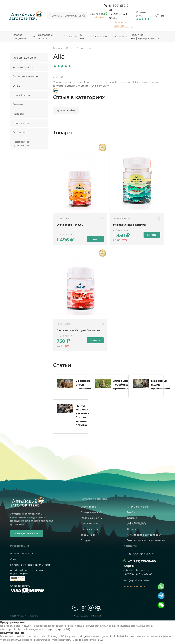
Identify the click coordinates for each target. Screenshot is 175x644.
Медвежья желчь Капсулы (130, 225)
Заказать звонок (120, 24)
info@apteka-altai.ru (136, 580)
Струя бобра (88, 507)
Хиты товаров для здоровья (144, 535)
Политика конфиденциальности (30, 565)
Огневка (132, 518)
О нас (16, 86)
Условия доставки (24, 58)
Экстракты (87, 540)
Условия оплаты (23, 67)
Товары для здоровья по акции (146, 540)
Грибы (131, 512)
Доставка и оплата (21, 554)
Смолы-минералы (138, 507)
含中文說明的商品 (136, 523)
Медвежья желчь (91, 518)
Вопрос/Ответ (22, 123)
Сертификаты (21, 95)
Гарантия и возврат (25, 76)
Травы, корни (89, 535)
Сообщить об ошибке (27, 534)
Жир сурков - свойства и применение (123, 385)
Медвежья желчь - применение (161, 385)
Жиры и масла (90, 529)
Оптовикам (20, 132)
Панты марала (89, 523)
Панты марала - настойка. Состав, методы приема (83, 416)
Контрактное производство (22, 143)
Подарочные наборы (94, 512)
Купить (95, 239)
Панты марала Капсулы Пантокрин (79, 330)
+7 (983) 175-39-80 (142, 561)
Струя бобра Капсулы (70, 225)
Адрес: (129, 566)
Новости (18, 114)
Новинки (133, 529)
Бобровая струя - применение (85, 385)
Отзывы (141, 12)
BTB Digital (96, 616)
